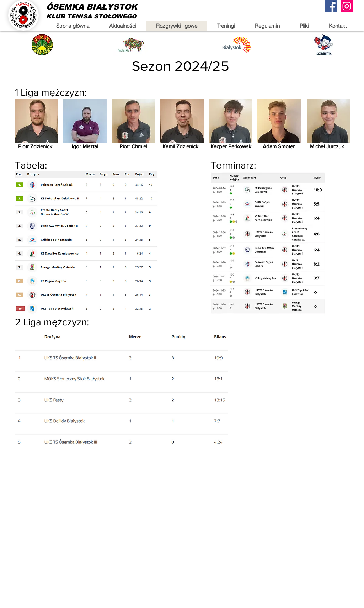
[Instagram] (347, 6)
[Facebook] (331, 6)
